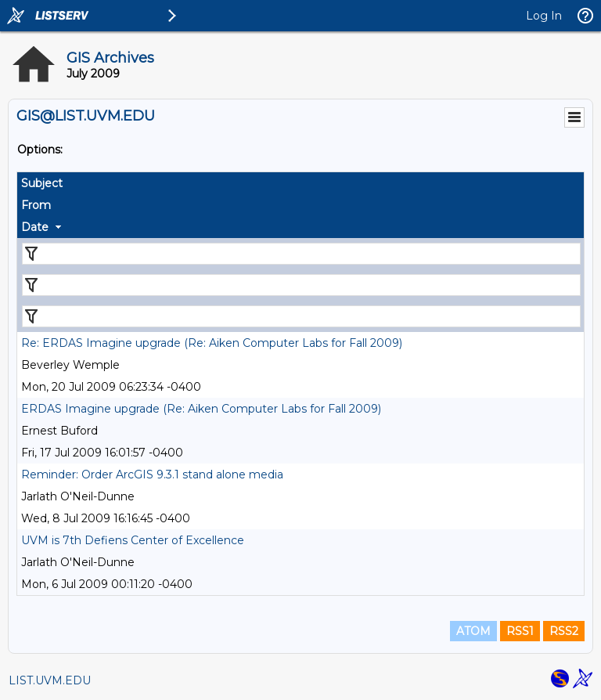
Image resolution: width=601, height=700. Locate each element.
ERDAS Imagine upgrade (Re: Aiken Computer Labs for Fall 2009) (201, 409)
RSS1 (520, 631)
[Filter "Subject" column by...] (301, 254)
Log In (544, 16)
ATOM (473, 631)
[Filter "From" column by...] (301, 285)
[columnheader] (300, 183)
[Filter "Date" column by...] (301, 316)
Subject (42, 183)
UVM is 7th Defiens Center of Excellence (133, 540)
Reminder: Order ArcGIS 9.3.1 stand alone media (152, 474)
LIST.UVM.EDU (50, 680)
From (36, 205)
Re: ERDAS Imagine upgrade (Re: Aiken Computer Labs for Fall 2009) (212, 343)
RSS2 (564, 631)
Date (35, 227)
